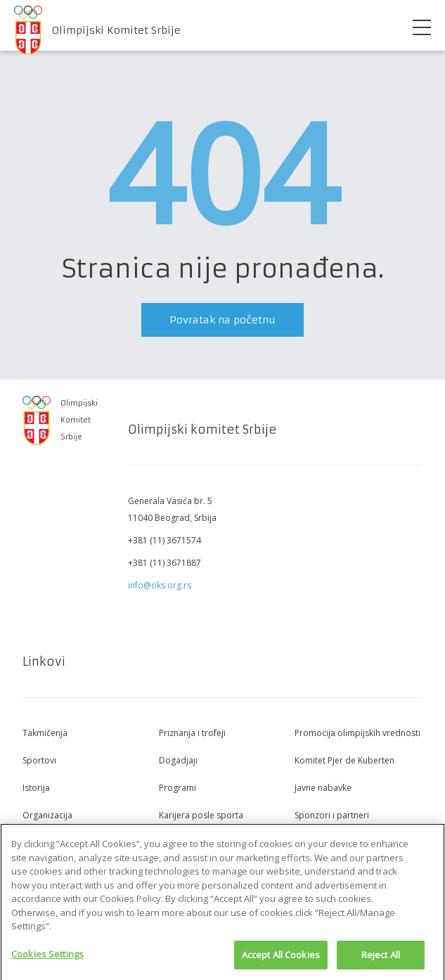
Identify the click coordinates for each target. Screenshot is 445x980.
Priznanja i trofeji (192, 733)
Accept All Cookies (281, 959)
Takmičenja (45, 733)
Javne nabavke (323, 788)
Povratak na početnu (222, 320)
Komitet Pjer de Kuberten (344, 760)
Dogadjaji (178, 760)
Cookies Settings (47, 958)
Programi (178, 788)
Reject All (381, 959)
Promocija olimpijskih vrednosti (357, 733)
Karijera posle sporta (201, 815)
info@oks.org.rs (160, 585)
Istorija (36, 788)
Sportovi (39, 760)
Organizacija (47, 815)
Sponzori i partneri (332, 815)
